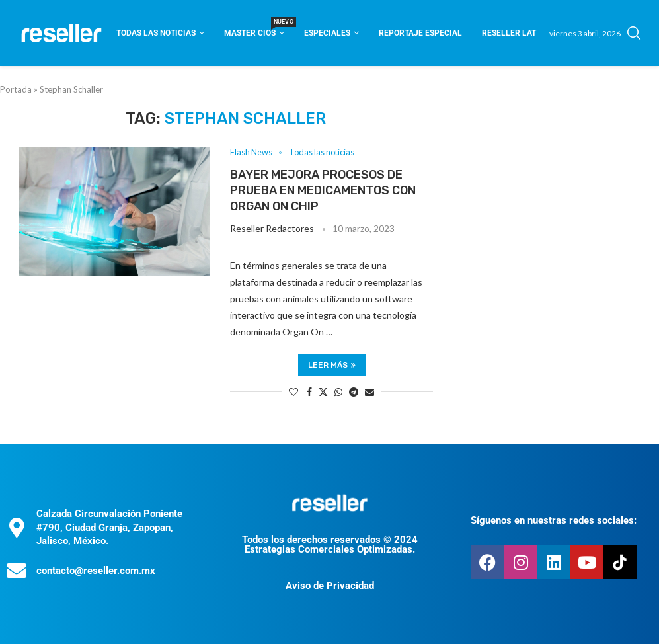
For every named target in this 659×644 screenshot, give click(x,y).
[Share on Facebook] (309, 392)
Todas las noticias (156, 33)
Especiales (327, 33)
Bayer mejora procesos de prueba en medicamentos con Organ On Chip (323, 191)
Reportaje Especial (420, 33)
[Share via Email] (369, 392)
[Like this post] (293, 392)
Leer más (332, 365)
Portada (16, 89)
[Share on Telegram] (354, 392)
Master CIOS (254, 29)
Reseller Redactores (272, 228)
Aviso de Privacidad (330, 586)
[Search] (634, 33)
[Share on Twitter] (323, 392)
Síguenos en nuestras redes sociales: (554, 521)
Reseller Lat (509, 33)
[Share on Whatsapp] (338, 392)
